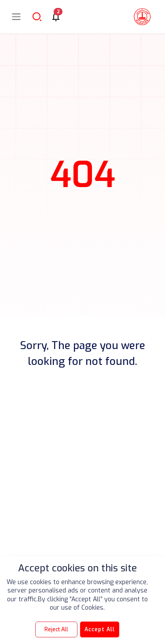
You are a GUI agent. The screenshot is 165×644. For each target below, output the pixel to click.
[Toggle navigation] (16, 17)
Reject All (56, 629)
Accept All (100, 629)
